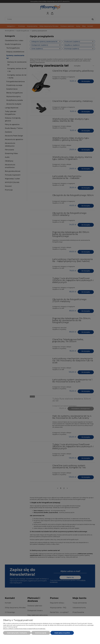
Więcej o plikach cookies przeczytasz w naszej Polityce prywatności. (24, 629)
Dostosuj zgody (41, 633)
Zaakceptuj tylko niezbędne (17, 633)
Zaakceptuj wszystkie (62, 633)
